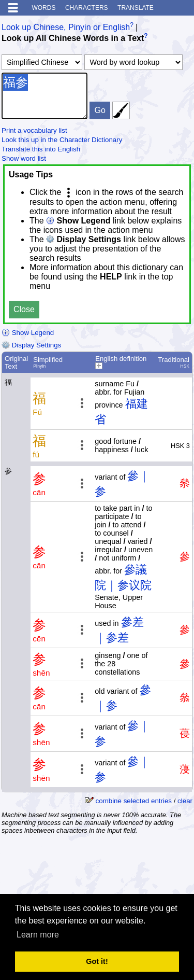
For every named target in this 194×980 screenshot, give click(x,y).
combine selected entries (134, 801)
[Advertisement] (110, 867)
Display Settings (31, 345)
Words (43, 8)
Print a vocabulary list (34, 130)
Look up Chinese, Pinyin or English (66, 27)
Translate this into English (41, 149)
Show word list (24, 158)
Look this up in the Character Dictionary (62, 140)
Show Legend (28, 333)
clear (185, 801)
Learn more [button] (38, 935)
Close (24, 309)
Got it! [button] (97, 961)
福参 (44, 96)
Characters (87, 8)
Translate (136, 8)
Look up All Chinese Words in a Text (73, 39)
